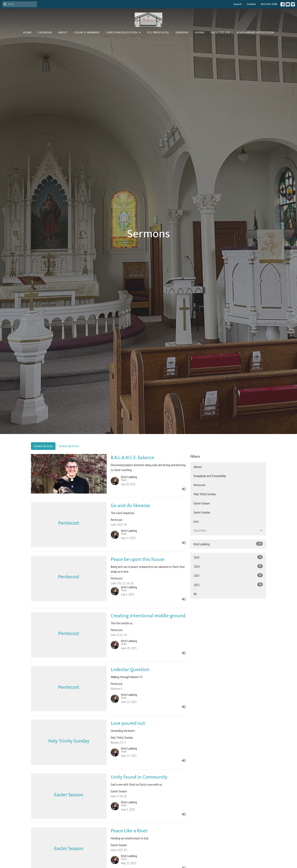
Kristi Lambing (228, 544)
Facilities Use (220, 32)
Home (27, 32)
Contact (251, 4)
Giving (200, 32)
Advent (198, 467)
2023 (228, 575)
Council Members (87, 32)
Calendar (45, 32)
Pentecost (200, 485)
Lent (196, 521)
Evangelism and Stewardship (210, 476)
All (195, 594)
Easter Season (202, 503)
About (63, 32)
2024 (228, 566)
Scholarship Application (255, 32)
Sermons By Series (69, 446)
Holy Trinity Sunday (205, 494)
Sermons (182, 32)
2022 (228, 585)
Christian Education (124, 32)
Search (237, 4)
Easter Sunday (202, 512)
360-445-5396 (269, 4)
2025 (228, 557)
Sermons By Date (43, 446)
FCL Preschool (158, 32)
